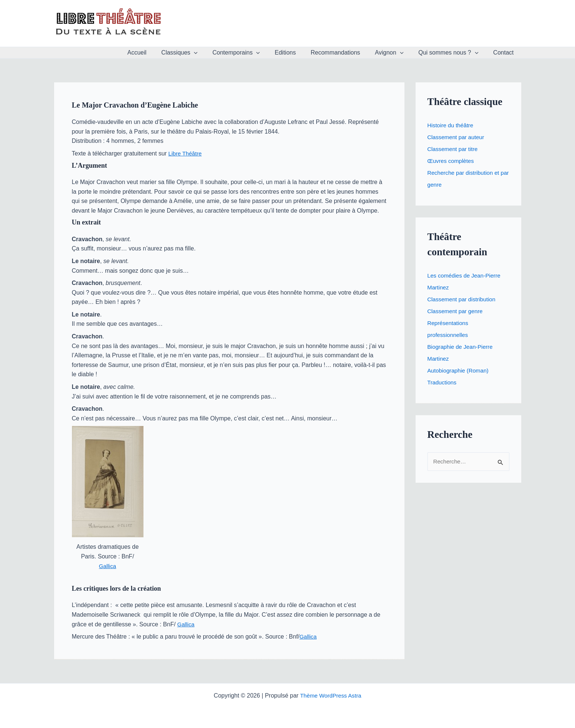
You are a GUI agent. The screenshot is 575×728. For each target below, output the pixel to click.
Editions (299, 53)
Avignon (396, 53)
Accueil (159, 53)
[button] (213, 53)
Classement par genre (457, 311)
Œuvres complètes (452, 161)
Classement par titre (454, 149)
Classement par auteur (457, 137)
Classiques (199, 53)
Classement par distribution (463, 299)
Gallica (108, 566)
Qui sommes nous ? (453, 53)
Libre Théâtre (186, 153)
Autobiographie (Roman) (460, 370)
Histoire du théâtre (452, 125)
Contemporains (252, 53)
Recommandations (346, 53)
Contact (505, 53)
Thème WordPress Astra (331, 696)
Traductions (443, 382)
